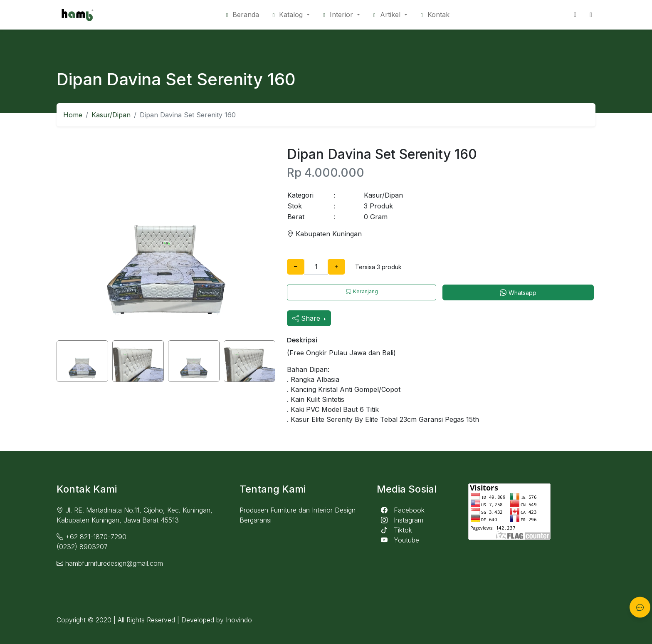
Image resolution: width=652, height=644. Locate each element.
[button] (342, 15)
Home (73, 115)
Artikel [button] (388, 15)
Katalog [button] (289, 15)
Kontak (435, 15)
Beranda (243, 15)
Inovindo (239, 620)
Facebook (401, 510)
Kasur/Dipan (111, 115)
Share (307, 318)
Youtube (398, 540)
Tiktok (394, 530)
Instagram (400, 520)
